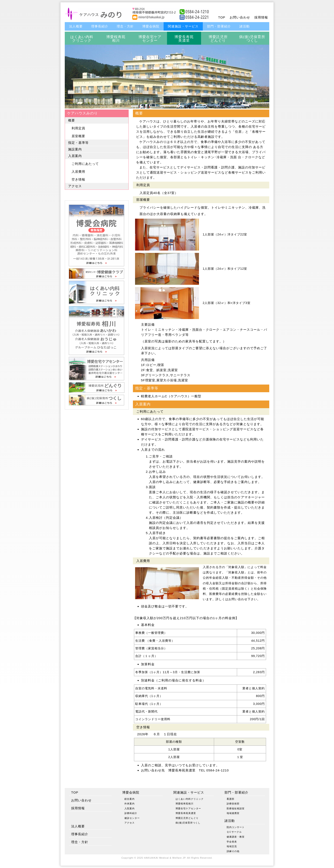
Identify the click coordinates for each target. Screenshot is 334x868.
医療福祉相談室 (236, 808)
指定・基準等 (78, 143)
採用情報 (261, 17)
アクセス (75, 186)
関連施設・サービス (183, 26)
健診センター (132, 818)
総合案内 (130, 799)
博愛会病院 (151, 26)
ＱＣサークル (234, 832)
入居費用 (78, 172)
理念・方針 (125, 26)
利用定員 (78, 128)
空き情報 (78, 179)
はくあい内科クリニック (82, 39)
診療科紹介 (131, 813)
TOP (222, 17)
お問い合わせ (240, 17)
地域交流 (232, 846)
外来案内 (130, 804)
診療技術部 (233, 804)
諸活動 (245, 26)
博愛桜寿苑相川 (116, 39)
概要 (72, 120)
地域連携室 (233, 813)
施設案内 (75, 149)
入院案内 (130, 808)
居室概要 (78, 136)
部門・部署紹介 (219, 26)
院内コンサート (236, 827)
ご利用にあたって (85, 164)
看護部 (230, 799)
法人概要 (76, 26)
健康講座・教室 (236, 837)
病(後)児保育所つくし (252, 39)
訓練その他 (233, 851)
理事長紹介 (100, 26)
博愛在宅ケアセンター (150, 39)
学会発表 (232, 842)
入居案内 (75, 156)
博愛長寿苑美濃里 (184, 39)
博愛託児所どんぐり (218, 39)
